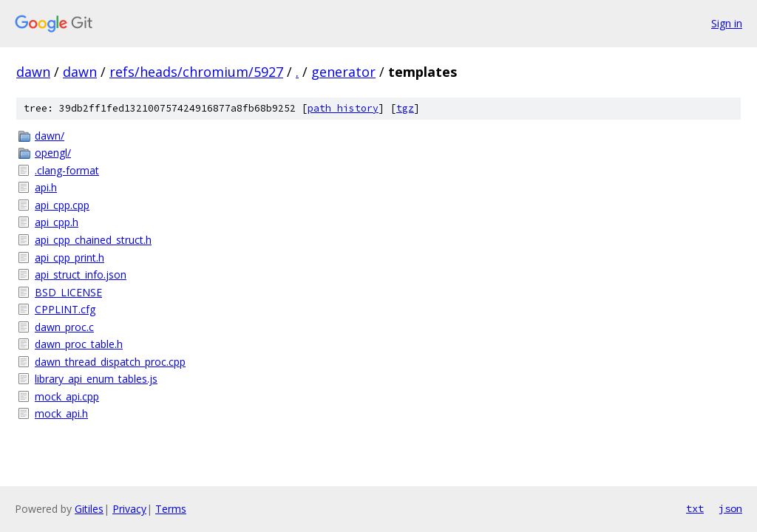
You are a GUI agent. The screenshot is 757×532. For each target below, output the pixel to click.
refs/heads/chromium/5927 (196, 72)
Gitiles (89, 509)
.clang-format (67, 170)
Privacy (129, 509)
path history (343, 108)
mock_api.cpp (67, 396)
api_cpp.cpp (62, 205)
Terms (171, 509)
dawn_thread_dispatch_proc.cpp (110, 362)
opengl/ (53, 153)
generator (343, 72)
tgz (405, 108)
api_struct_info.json (81, 274)
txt (695, 508)
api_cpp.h (57, 222)
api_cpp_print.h (69, 258)
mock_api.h (61, 413)
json (730, 508)
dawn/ (50, 136)
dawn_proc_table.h (79, 344)
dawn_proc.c (64, 327)
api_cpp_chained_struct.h (93, 240)
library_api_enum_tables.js (96, 379)
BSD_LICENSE (68, 292)
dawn (33, 72)
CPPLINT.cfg (65, 309)
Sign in (727, 23)
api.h (46, 187)
